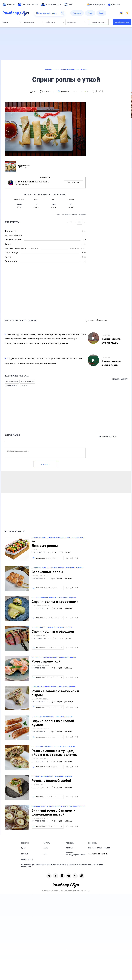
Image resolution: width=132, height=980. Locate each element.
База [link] (46, 848)
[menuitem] (9, 5)
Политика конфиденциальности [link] (76, 854)
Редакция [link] (70, 843)
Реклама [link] (70, 848)
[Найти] (62, 13)
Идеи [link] (23, 848)
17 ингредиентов (41, 552)
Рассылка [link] (93, 843)
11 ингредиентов (41, 638)
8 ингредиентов (40, 579)
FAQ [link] (45, 854)
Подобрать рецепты (122, 22)
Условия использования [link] (99, 848)
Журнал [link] (25, 854)
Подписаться (73, 183)
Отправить (45, 464)
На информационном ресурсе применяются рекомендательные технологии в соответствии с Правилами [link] (62, 866)
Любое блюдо (33, 22)
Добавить (114, 5)
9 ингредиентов (40, 668)
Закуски (12, 22)
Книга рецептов (96, 5)
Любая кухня (55, 22)
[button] (102, 320)
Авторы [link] (47, 843)
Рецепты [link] (25, 843)
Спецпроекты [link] (27, 860)
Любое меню (76, 22)
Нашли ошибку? (120, 379)
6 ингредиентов (40, 702)
